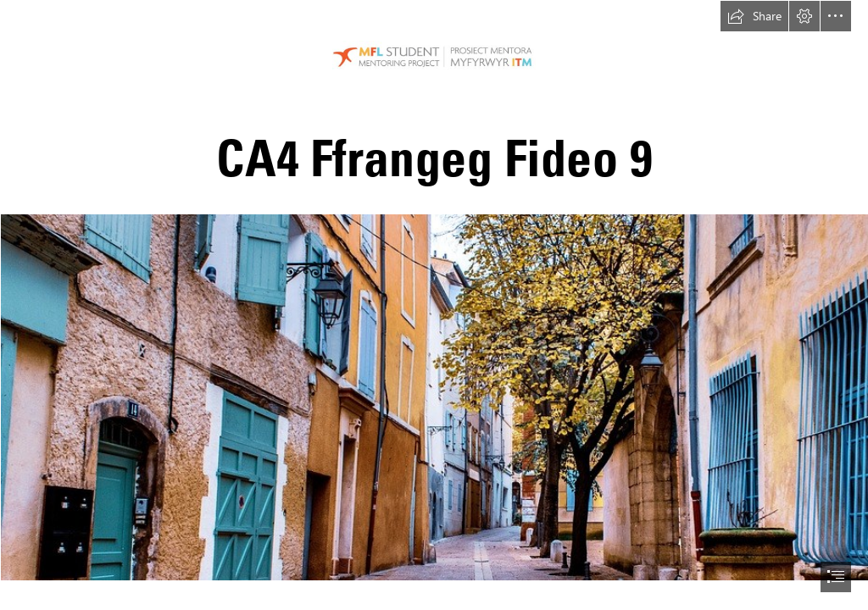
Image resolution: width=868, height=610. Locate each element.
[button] (754, 16)
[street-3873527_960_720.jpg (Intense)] (434, 396)
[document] (434, 305)
